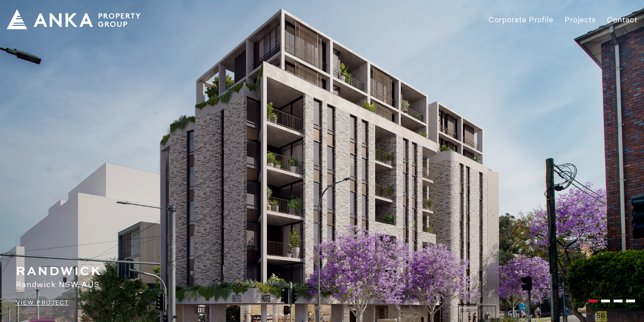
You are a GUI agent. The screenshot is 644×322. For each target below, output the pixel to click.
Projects (580, 19)
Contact (622, 19)
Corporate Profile (521, 19)
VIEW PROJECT (42, 302)
